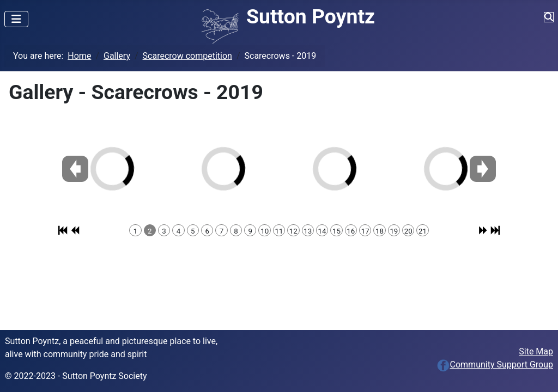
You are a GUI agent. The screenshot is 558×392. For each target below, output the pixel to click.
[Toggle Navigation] (16, 19)
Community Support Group (495, 365)
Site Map (536, 351)
